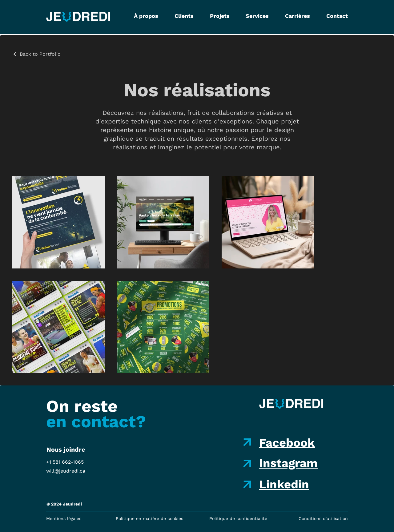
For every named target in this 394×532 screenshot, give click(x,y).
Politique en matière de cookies (149, 518)
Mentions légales (64, 518)
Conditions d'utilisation (323, 518)
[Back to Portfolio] (36, 54)
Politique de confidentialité (238, 518)
